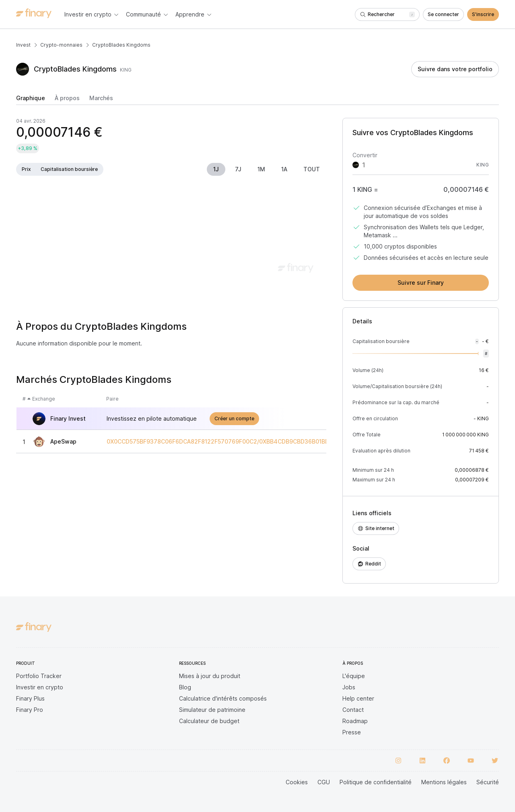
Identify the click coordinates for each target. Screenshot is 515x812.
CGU (324, 782)
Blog (185, 687)
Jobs (349, 687)
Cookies (297, 782)
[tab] (31, 100)
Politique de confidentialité (376, 782)
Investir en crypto (40, 687)
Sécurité (488, 782)
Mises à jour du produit (210, 676)
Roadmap (355, 721)
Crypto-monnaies (61, 45)
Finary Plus (30, 698)
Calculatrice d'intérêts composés (223, 698)
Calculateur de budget (209, 721)
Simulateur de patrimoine (212, 710)
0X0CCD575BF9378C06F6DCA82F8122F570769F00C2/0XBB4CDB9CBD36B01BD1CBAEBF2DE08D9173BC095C (259, 442)
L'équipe (354, 676)
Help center (358, 698)
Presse (352, 732)
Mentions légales (444, 782)
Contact (353, 710)
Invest (23, 45)
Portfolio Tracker (39, 676)
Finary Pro (30, 710)
